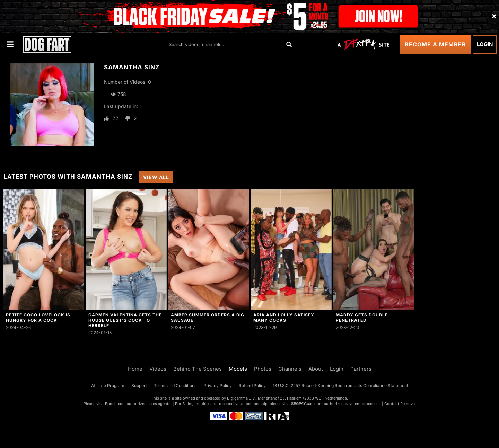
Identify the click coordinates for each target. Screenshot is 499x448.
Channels (290, 369)
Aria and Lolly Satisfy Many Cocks (284, 317)
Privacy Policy (218, 386)
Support (139, 386)
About (316, 369)
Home (135, 369)
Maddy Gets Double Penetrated (362, 317)
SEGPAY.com (303, 404)
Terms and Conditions (175, 386)
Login (485, 44)
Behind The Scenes (198, 369)
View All (156, 177)
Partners (361, 369)
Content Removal (400, 404)
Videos (158, 369)
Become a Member (435, 44)
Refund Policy (252, 386)
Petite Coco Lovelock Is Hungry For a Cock (38, 317)
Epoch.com (115, 404)
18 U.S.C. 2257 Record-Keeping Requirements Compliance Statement (340, 386)
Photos (263, 369)
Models (238, 369)
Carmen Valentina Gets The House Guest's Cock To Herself (125, 320)
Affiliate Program (108, 386)
